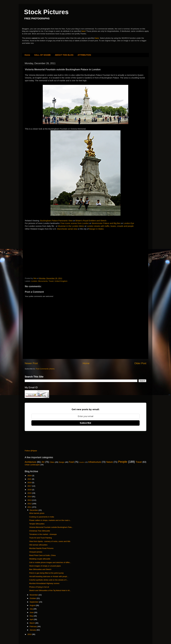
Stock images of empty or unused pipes (45, 566)
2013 (30, 500)
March (32, 623)
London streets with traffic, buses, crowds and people (110, 226)
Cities (52, 462)
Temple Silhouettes (37, 524)
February (34, 626)
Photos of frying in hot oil (39, 587)
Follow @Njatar (31, 451)
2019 (30, 483)
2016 (30, 490)
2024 (30, 476)
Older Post (140, 363)
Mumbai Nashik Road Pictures (41, 548)
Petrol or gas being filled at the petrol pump (46, 573)
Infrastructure (95, 462)
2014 (30, 497)
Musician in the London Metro (71, 226)
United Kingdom (61, 281)
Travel (51, 281)
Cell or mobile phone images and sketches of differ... (50, 562)
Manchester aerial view (67, 229)
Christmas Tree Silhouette (40, 531)
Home (27, 55)
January (33, 630)
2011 (30, 507)
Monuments (43, 281)
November (34, 595)
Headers (82, 462)
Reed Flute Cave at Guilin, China (42, 555)
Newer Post (31, 363)
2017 (30, 486)
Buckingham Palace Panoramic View (57, 221)
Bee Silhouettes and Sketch (40, 569)
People (123, 462)
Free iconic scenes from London (75, 223)
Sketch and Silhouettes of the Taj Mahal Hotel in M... (50, 590)
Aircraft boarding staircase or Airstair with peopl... (49, 576)
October (33, 598)
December (34, 510)
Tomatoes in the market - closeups (43, 534)
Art (43, 462)
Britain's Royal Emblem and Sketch (91, 221)
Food (71, 462)
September (34, 602)
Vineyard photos (36, 552)
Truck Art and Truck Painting (41, 538)
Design (62, 462)
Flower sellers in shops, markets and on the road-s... (50, 520)
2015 (30, 493)
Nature (110, 462)
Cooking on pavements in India (42, 517)
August (33, 605)
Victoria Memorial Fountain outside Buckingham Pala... (51, 527)
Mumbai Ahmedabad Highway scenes (44, 583)
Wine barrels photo (37, 513)
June (32, 612)
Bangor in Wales (96, 229)
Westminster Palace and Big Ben (106, 223)
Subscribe (85, 423)
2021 (30, 479)
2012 (30, 504)
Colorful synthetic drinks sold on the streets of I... (49, 580)
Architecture (30, 462)
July (32, 609)
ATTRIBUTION (84, 55)
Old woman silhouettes (38, 545)
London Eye (129, 223)
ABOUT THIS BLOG (64, 55)
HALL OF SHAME (42, 55)
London (34, 281)
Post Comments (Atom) (45, 369)
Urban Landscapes (32, 465)
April (32, 619)
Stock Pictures (46, 12)
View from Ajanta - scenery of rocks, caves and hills (50, 541)
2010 (30, 634)
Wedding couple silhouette (40, 559)
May (32, 616)
